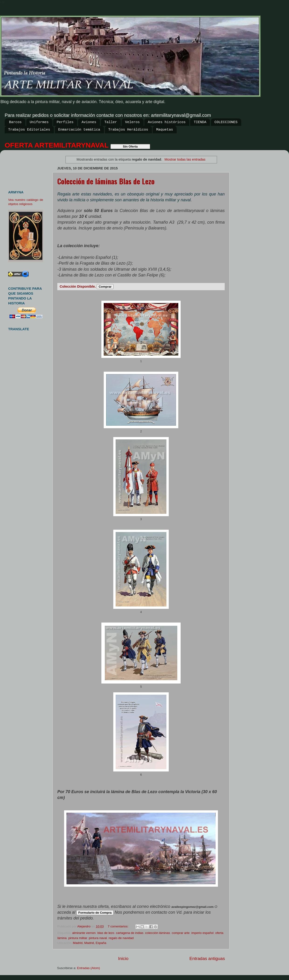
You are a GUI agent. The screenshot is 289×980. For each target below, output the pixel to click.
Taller (111, 122)
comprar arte (181, 933)
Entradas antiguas (207, 958)
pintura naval (98, 938)
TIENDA (200, 122)
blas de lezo (106, 933)
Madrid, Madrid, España (90, 943)
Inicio (123, 958)
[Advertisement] (27, 168)
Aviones (89, 122)
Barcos (15, 122)
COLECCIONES (226, 122)
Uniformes (39, 122)
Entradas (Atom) (89, 968)
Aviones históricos (167, 122)
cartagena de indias (130, 933)
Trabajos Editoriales (29, 130)
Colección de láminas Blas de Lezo (106, 181)
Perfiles (65, 122)
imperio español (202, 933)
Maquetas (165, 130)
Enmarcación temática (79, 130)
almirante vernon (84, 933)
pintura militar (78, 938)
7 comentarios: (118, 926)
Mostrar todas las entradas (185, 159)
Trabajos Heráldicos (128, 130)
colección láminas (158, 933)
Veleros (132, 122)
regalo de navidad (121, 938)
